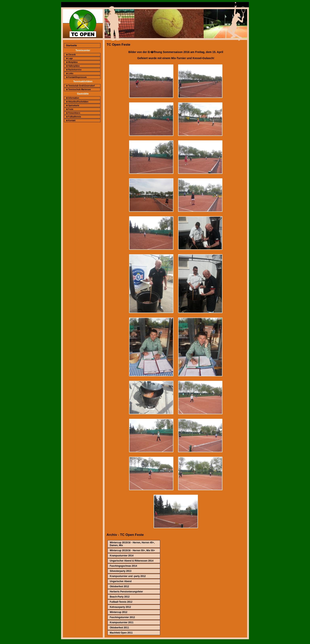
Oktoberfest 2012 (119, 586)
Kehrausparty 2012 (120, 607)
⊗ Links (70, 73)
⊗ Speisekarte (73, 105)
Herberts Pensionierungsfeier (126, 592)
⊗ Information (73, 98)
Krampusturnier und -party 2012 (128, 576)
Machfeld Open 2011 (121, 633)
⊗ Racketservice (74, 70)
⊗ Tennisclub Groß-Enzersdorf (80, 86)
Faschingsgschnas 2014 (123, 566)
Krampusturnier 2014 (122, 556)
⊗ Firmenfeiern (73, 113)
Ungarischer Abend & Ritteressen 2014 (132, 561)
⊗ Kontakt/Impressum (76, 77)
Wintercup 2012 (119, 612)
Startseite (71, 45)
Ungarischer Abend (121, 581)
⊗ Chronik (71, 55)
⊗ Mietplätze (72, 62)
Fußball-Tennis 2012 (121, 602)
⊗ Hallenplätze (73, 66)
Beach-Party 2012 (120, 597)
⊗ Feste (70, 109)
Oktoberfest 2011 (119, 628)
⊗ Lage (69, 58)
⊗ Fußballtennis (74, 117)
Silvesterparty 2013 (121, 571)
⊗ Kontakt (71, 121)
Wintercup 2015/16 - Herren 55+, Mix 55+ (132, 550)
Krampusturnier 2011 (122, 622)
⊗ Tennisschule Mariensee (78, 89)
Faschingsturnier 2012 (122, 617)
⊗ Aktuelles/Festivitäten (77, 102)
